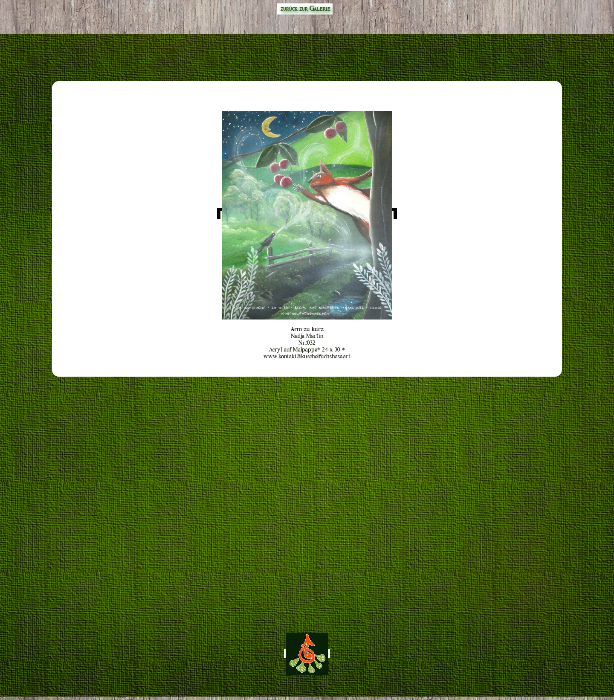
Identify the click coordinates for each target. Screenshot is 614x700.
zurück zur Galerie (305, 9)
